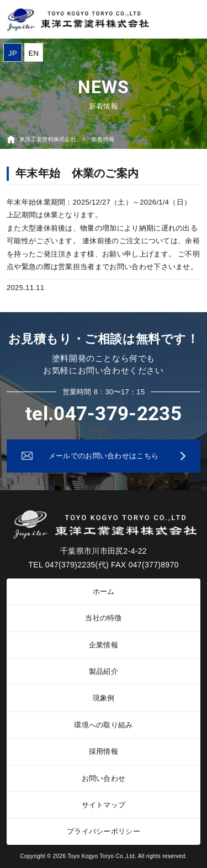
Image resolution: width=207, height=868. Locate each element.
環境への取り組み (104, 725)
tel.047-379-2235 (104, 414)
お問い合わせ (104, 778)
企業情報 (104, 645)
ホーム (104, 591)
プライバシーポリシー (104, 831)
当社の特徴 (104, 618)
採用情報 (104, 751)
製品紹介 (104, 671)
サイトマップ (104, 805)
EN (34, 53)
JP (13, 53)
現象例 (104, 698)
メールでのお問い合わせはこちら (104, 456)
